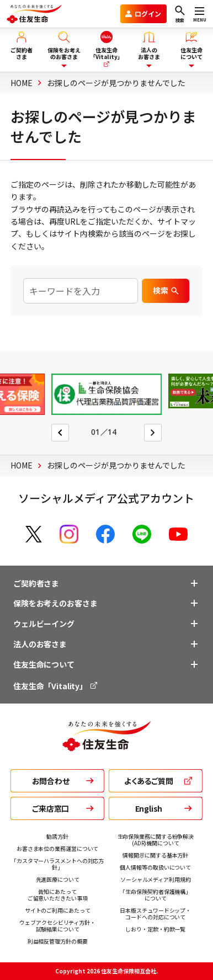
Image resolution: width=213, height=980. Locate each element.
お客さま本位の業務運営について (58, 848)
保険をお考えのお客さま (55, 603)
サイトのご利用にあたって (58, 910)
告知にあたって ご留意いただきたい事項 (58, 895)
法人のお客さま (40, 644)
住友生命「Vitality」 (56, 686)
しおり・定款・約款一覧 (155, 929)
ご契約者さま (36, 583)
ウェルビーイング (44, 624)
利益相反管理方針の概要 (58, 941)
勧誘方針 (57, 836)
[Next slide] (153, 433)
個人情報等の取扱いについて (155, 867)
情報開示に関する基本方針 (155, 855)
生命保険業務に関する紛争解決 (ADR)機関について (156, 840)
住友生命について (44, 664)
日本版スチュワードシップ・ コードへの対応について (155, 914)
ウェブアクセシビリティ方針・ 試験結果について (57, 926)
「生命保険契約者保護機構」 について (155, 895)
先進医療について (58, 879)
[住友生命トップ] (106, 745)
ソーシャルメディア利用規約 (156, 879)
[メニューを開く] (200, 14)
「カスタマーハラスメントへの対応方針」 (57, 864)
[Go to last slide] (60, 433)
